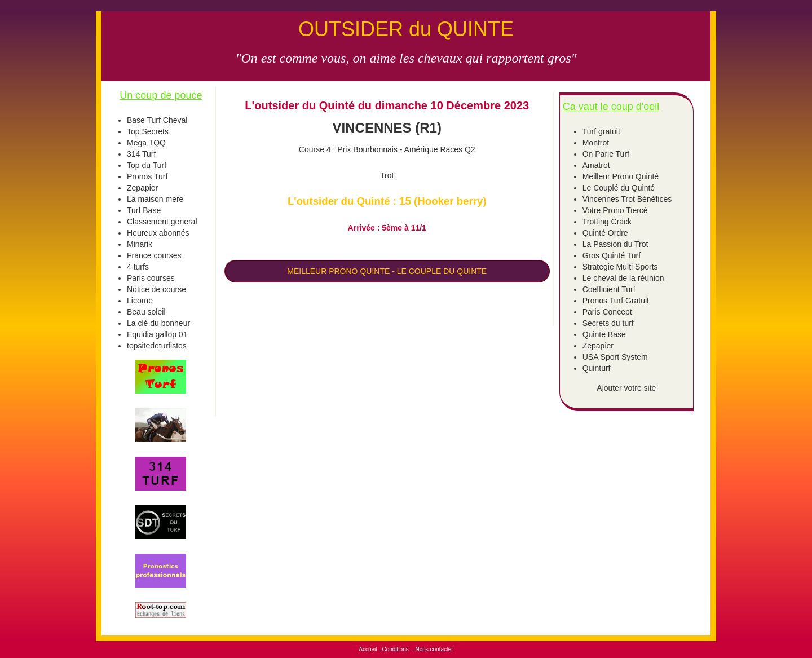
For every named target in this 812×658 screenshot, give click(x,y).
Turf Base (144, 210)
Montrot (596, 143)
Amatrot (596, 165)
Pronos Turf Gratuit (616, 301)
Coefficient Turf (609, 289)
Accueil (368, 649)
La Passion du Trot (615, 244)
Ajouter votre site (626, 388)
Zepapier (142, 188)
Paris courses (151, 278)
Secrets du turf (608, 323)
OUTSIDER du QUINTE (406, 29)
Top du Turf (147, 165)
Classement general (162, 222)
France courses (154, 255)
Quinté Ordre (605, 233)
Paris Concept (607, 312)
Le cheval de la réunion (623, 278)
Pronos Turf (147, 176)
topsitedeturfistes (157, 346)
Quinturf (597, 368)
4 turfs (138, 267)
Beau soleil (146, 312)
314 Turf (141, 154)
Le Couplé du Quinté (619, 188)
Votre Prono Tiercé (615, 210)
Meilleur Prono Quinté (621, 176)
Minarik (140, 244)
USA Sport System (615, 357)
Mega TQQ (146, 143)
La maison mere (155, 199)
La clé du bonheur (158, 323)
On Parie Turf (606, 154)
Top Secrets (148, 131)
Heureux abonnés (158, 233)
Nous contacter (434, 649)
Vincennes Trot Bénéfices (627, 199)
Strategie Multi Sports (620, 267)
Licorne (140, 301)
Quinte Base (604, 334)
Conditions (395, 649)
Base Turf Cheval (157, 120)
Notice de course (156, 289)
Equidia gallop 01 (157, 334)
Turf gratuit (601, 131)
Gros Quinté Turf (612, 255)
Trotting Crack (607, 222)
